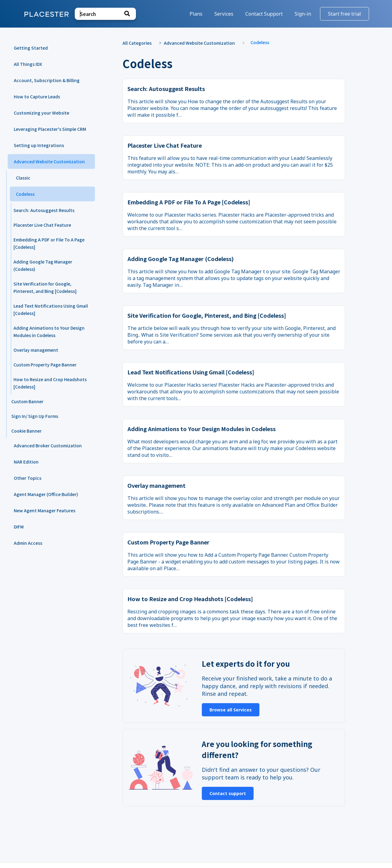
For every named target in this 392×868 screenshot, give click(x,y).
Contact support (228, 793)
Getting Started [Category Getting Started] (31, 48)
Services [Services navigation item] (224, 14)
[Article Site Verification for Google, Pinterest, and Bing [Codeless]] (49, 287)
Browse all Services (231, 710)
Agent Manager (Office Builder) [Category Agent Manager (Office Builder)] (46, 494)
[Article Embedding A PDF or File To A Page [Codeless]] (49, 243)
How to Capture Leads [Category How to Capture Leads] (37, 97)
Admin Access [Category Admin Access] (28, 543)
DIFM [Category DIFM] (19, 527)
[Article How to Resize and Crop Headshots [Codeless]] (49, 383)
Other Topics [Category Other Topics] (28, 478)
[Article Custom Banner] (49, 401)
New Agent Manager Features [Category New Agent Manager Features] (45, 510)
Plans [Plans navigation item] (197, 14)
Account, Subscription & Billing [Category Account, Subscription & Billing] (47, 80)
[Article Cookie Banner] (49, 431)
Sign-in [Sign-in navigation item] (303, 14)
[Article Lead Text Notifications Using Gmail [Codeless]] (49, 309)
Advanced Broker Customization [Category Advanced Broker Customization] (48, 445)
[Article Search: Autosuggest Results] (49, 210)
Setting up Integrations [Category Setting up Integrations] (39, 145)
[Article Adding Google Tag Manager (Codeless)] (49, 265)
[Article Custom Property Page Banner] (49, 365)
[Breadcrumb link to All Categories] (140, 42)
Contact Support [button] (264, 14)
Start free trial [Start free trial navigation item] (345, 14)
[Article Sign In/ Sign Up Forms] (49, 416)
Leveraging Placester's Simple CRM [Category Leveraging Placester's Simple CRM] (50, 129)
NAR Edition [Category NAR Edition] (26, 462)
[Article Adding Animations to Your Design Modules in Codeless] (49, 332)
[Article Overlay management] (49, 350)
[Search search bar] (105, 14)
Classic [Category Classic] (23, 178)
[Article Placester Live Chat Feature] (49, 225)
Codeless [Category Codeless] (25, 194)
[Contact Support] (265, 14)
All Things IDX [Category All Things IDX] (28, 64)
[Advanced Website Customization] (202, 42)
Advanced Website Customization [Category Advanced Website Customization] (49, 161)
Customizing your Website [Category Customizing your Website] (41, 113)
